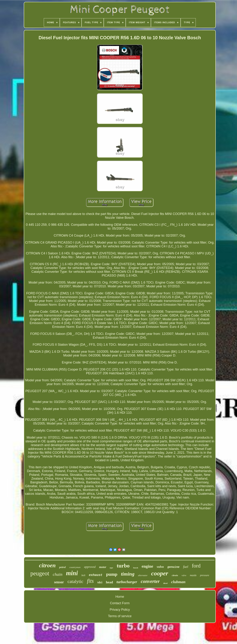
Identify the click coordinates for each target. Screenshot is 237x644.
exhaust (96, 575)
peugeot (40, 573)
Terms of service (120, 616)
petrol (62, 567)
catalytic (75, 581)
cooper (160, 573)
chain (58, 574)
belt (83, 575)
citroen (47, 565)
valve (184, 575)
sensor (59, 582)
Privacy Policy (120, 610)
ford (196, 566)
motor (103, 567)
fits (90, 581)
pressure (205, 575)
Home (120, 597)
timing (128, 574)
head (109, 582)
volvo (160, 567)
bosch (136, 568)
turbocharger (127, 582)
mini (72, 573)
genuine (173, 567)
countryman (75, 567)
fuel (186, 567)
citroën (175, 575)
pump (112, 574)
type (111, 568)
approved (90, 567)
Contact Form (120, 603)
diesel (165, 583)
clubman (178, 582)
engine (147, 566)
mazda (193, 575)
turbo (123, 566)
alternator (143, 575)
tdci (100, 582)
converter (150, 581)
